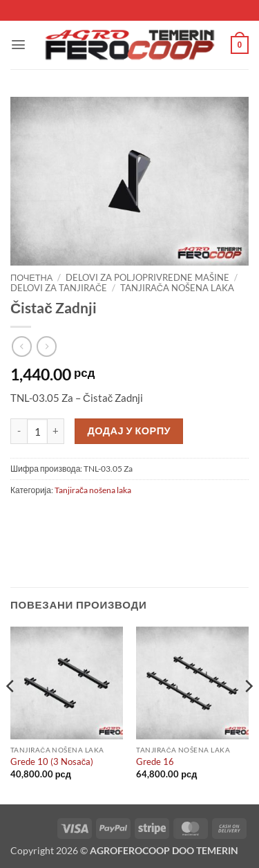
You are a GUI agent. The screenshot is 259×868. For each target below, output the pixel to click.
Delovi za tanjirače (59, 288)
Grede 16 (155, 761)
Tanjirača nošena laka (177, 288)
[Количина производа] (37, 432)
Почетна (31, 277)
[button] (18, 45)
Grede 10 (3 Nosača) (52, 761)
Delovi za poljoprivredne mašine (147, 277)
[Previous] (11, 714)
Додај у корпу (129, 431)
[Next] (248, 714)
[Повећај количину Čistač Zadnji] (56, 432)
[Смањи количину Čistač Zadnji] (19, 432)
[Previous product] (47, 346)
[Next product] (22, 346)
